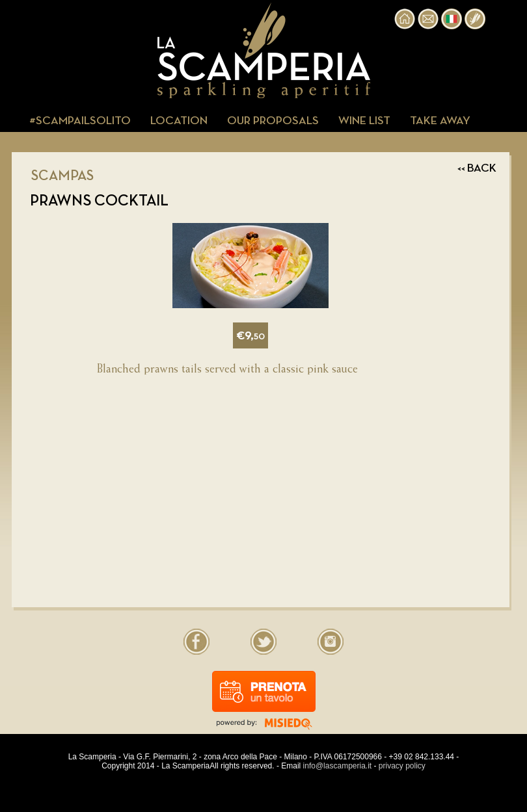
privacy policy (402, 766)
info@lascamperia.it (338, 766)
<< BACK (477, 168)
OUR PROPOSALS (273, 121)
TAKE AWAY (440, 121)
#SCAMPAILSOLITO (80, 121)
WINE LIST (364, 121)
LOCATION (179, 121)
